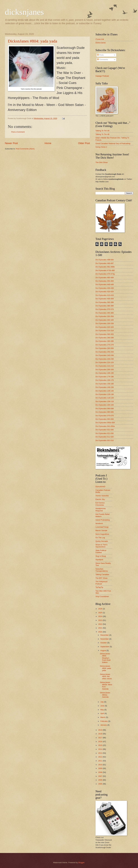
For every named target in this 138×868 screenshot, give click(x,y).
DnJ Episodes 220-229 (105, 362)
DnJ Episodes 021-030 (105, 433)
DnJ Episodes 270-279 (105, 345)
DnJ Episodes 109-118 (105, 401)
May (102, 710)
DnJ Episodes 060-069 (105, 419)
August (103, 650)
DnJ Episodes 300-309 (105, 334)
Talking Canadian (102, 574)
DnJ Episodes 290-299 (105, 338)
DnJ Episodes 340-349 (105, 320)
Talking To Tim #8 (102, 134)
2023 (101, 620)
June (103, 706)
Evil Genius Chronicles (100, 504)
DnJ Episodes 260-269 (105, 348)
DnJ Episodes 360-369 (105, 313)
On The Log (100, 538)
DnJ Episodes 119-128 (105, 398)
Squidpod (99, 560)
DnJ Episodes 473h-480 (105, 270)
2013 (101, 753)
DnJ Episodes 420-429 (105, 292)
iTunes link (100, 39)
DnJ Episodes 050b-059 (105, 423)
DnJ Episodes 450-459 (105, 281)
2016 (101, 742)
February (104, 721)
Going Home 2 (101, 147)
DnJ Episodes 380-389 (105, 306)
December (105, 635)
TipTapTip (99, 587)
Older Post (84, 143)
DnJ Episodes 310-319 (105, 331)
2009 (101, 768)
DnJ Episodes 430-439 (105, 288)
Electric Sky (100, 499)
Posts (100, 55)
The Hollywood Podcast (101, 583)
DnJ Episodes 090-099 (105, 409)
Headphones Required (101, 510)
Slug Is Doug (101, 556)
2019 (101, 730)
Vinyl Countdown (102, 596)
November (105, 639)
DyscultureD (100, 486)
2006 (101, 780)
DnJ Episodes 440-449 (105, 284)
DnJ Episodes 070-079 (105, 416)
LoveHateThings (102, 527)
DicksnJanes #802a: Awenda (105, 695)
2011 (101, 761)
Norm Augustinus (102, 534)
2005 (101, 784)
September (105, 647)
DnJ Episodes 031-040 (105, 430)
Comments (102, 60)
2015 (101, 745)
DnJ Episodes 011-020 (105, 437)
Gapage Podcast (102, 76)
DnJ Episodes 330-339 (105, 323)
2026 (101, 609)
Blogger (81, 863)
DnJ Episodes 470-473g (105, 274)
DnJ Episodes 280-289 (105, 341)
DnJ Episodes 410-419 (105, 295)
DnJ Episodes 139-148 (105, 391)
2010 (101, 765)
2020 (101, 632)
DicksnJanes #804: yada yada (32, 41)
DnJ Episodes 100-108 (105, 405)
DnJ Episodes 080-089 (105, 412)
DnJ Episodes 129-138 (105, 394)
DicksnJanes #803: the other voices (106, 676)
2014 (101, 749)
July (102, 702)
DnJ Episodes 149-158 (105, 387)
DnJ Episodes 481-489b (105, 267)
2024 (101, 616)
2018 (101, 734)
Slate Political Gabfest (101, 551)
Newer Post (11, 143)
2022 (101, 624)
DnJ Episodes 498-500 (105, 260)
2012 (101, 757)
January (104, 725)
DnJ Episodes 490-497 (105, 263)
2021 (101, 628)
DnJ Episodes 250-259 (105, 352)
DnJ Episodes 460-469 (105, 278)
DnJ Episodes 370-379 (105, 309)
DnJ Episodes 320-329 (105, 327)
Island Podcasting (103, 520)
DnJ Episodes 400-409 (105, 299)
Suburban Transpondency (102, 570)
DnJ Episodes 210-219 (105, 366)
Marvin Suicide (101, 530)
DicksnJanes (101, 43)
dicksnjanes (24, 12)
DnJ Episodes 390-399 (105, 302)
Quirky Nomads (102, 541)
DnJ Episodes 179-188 (105, 377)
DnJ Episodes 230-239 (105, 359)
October (104, 643)
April (102, 713)
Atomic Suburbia (102, 496)
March (103, 717)
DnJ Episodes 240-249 (105, 355)
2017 (101, 738)
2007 (101, 776)
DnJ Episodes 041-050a (105, 426)
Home (48, 143)
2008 (101, 772)
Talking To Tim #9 (102, 131)
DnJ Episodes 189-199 (105, 373)
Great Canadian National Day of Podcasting (113, 143)
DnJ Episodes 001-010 (105, 440)
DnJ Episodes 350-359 (105, 316)
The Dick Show (102, 162)
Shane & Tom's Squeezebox (101, 546)
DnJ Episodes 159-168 (105, 384)
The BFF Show (101, 578)
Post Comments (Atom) (25, 149)
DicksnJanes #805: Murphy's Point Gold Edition (105, 658)
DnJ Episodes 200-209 (105, 370)
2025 (101, 613)
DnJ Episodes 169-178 (105, 380)
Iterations (99, 523)
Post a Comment (18, 132)
